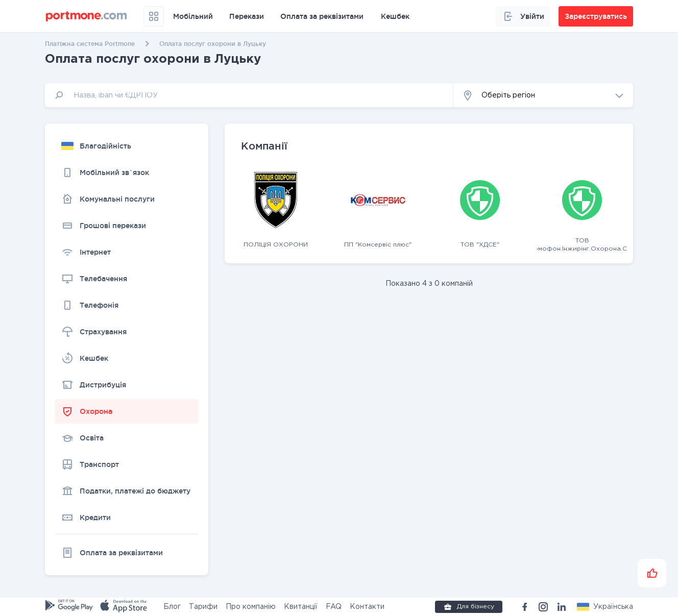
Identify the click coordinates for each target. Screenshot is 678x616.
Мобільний (193, 16)
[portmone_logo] (87, 16)
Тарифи (203, 607)
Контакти (367, 607)
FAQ (334, 607)
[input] (249, 95)
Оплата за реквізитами (322, 16)
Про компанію (251, 607)
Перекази (247, 16)
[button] (543, 95)
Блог (172, 607)
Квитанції (301, 607)
